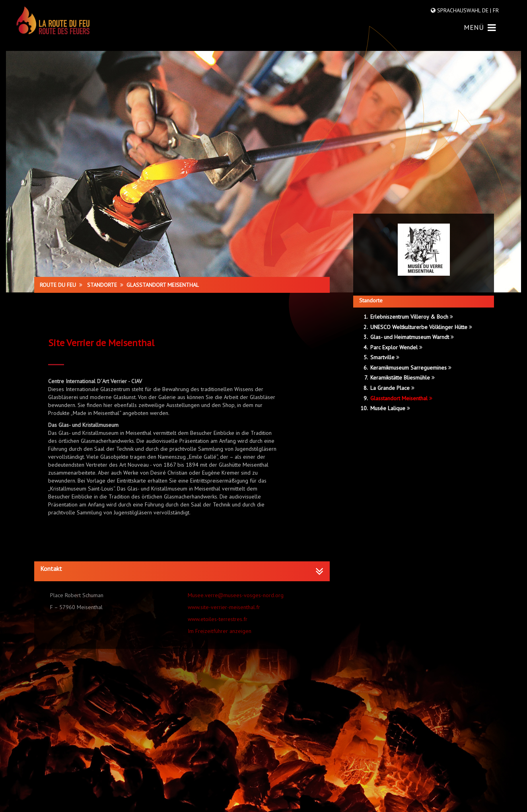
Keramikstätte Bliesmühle (403, 378)
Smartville (385, 357)
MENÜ (480, 27)
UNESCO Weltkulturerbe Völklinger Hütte (421, 327)
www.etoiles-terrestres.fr (218, 619)
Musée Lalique (390, 408)
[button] (182, 569)
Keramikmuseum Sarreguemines (411, 368)
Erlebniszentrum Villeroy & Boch (412, 317)
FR (495, 10)
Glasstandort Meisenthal (401, 398)
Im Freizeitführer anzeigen (220, 631)
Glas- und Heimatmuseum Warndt (412, 337)
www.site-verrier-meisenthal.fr (224, 607)
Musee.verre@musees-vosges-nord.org (236, 595)
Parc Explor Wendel (396, 347)
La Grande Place (392, 388)
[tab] (182, 571)
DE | (487, 10)
